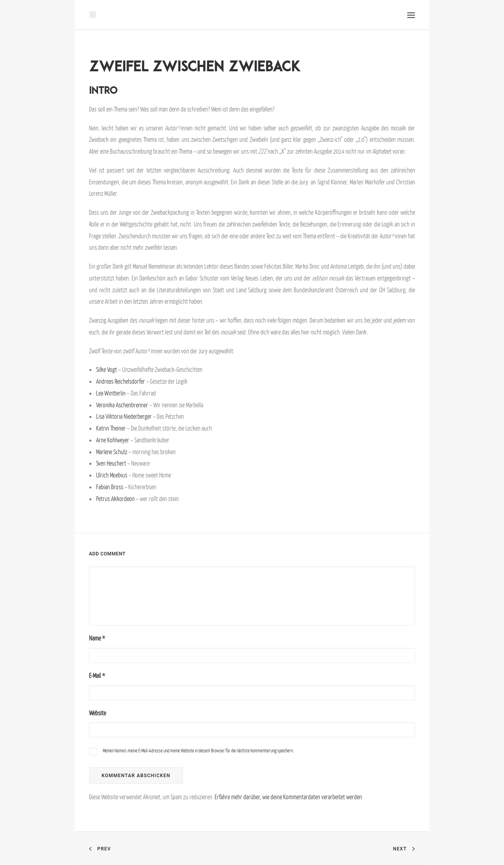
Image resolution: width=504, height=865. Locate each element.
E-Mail (97, 676)
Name (97, 638)
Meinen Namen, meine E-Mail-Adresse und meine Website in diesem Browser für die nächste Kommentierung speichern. (198, 751)
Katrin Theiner (111, 428)
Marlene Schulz (112, 452)
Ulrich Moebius (112, 475)
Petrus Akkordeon (115, 499)
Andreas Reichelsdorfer (120, 381)
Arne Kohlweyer (113, 440)
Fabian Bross (110, 487)
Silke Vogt (107, 369)
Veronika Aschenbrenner (122, 405)
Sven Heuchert (111, 463)
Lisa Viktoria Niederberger (124, 416)
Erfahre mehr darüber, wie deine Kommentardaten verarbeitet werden (288, 797)
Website (97, 713)
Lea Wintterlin (111, 393)
